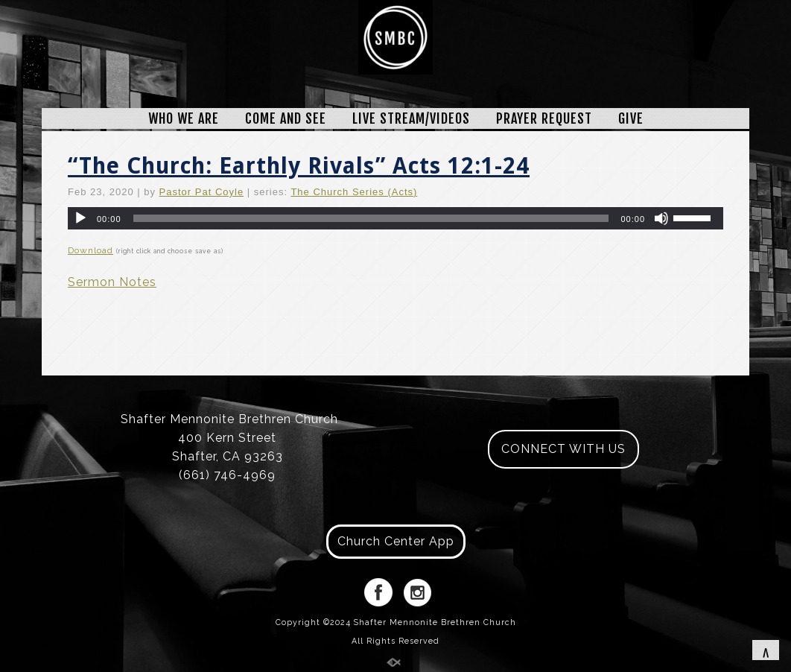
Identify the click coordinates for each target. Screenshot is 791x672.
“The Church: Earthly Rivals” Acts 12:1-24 (299, 166)
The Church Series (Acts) (354, 192)
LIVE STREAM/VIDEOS (411, 118)
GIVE (631, 118)
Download (90, 250)
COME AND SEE (286, 118)
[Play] (80, 218)
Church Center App (396, 541)
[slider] (371, 218)
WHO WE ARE (184, 118)
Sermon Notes (112, 282)
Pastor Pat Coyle (202, 192)
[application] (395, 218)
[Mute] (661, 218)
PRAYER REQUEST (544, 118)
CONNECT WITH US (563, 449)
